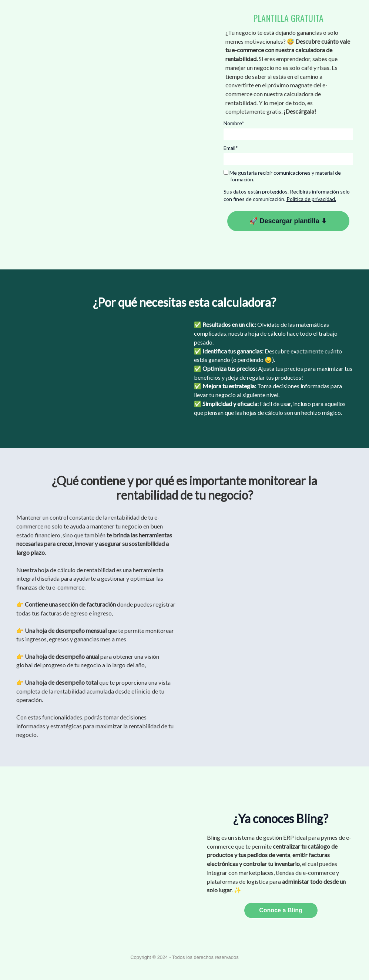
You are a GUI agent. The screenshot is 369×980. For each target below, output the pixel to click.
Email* (231, 148)
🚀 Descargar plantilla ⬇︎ (288, 221)
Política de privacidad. (311, 199)
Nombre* (234, 123)
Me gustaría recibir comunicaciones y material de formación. (282, 176)
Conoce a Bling (281, 910)
